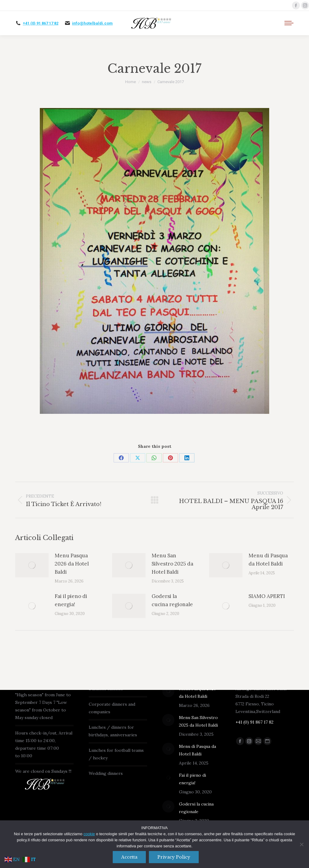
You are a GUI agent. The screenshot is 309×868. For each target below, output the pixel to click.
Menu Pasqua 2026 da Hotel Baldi (72, 564)
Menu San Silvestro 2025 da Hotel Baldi (172, 564)
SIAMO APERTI (267, 596)
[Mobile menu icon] (289, 23)
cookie (89, 834)
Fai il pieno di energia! (71, 600)
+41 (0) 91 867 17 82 (41, 23)
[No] (301, 844)
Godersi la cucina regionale (172, 600)
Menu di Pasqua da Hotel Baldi (268, 560)
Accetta (130, 857)
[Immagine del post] (32, 565)
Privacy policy (174, 857)
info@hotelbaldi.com (92, 23)
